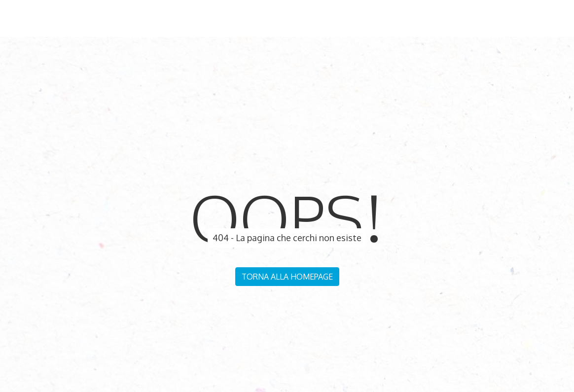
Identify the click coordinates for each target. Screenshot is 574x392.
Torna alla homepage (287, 277)
